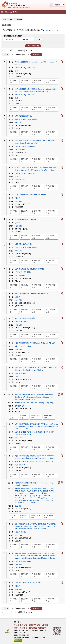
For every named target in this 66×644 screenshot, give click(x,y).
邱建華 (23, 432)
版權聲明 (42, 628)
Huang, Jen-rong (33, 500)
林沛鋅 (35, 432)
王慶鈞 (40, 432)
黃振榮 (18, 67)
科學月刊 (19, 325)
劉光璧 (18, 488)
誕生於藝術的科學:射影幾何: (25, 318)
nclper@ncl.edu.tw (51, 30)
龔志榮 (29, 434)
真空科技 (18, 506)
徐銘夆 (18, 373)
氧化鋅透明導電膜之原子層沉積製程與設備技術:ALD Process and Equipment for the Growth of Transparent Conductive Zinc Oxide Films (37, 426)
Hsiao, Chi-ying (21, 495)
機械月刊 (19, 300)
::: (3, 15)
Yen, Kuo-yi (30, 493)
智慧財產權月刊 (21, 406)
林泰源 (18, 491)
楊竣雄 (40, 488)
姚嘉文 (23, 346)
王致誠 (29, 119)
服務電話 (33, 628)
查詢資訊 (11, 19)
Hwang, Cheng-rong (28, 67)
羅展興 (23, 434)
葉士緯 (18, 403)
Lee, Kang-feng (21, 500)
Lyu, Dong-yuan (21, 498)
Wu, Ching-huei (21, 502)
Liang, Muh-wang (47, 500)
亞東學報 (19, 589)
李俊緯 (29, 432)
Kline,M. (24, 321)
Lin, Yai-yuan (32, 498)
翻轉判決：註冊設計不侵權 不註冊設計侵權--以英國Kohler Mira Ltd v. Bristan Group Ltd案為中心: (36, 369)
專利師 (18, 377)
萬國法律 (19, 565)
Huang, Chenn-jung (28, 146)
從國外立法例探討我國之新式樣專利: (28, 583)
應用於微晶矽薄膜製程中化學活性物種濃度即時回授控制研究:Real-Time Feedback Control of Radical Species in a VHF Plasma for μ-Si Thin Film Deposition (36, 526)
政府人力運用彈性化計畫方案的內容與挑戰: (31, 195)
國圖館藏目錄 (25, 81)
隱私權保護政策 (21, 625)
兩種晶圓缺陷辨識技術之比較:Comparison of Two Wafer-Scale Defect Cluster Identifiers (36, 142)
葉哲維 (23, 561)
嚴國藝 (18, 432)
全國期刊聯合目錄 (37, 81)
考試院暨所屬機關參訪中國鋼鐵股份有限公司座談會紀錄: (35, 343)
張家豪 (23, 532)
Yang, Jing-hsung (34, 495)
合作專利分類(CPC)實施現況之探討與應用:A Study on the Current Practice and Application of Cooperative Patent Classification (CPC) (34, 397)
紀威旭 (46, 488)
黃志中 (35, 119)
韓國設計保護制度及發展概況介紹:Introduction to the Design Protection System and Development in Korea (35, 457)
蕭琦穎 (34, 488)
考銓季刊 (19, 201)
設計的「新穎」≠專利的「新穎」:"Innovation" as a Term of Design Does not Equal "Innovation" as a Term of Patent (37, 169)
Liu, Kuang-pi (20, 493)
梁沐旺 (51, 432)
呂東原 (51, 488)
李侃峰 (29, 491)
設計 (17, 71)
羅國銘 (29, 272)
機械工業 (19, 251)
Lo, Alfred (31, 502)
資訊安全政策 (35, 625)
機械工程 (19, 123)
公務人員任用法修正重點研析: (26, 219)
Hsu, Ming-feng (32, 461)
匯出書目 (36, 55)
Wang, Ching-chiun (45, 498)
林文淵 (18, 346)
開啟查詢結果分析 (11, 12)
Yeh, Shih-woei (32, 403)
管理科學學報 (20, 275)
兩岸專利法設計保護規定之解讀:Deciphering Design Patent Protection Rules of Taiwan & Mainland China (36, 90)
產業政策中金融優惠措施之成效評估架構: (30, 269)
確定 (38, 39)
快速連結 (57, 5)
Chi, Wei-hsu (46, 495)
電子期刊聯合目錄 (51, 81)
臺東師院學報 (20, 150)
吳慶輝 (18, 434)
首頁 (4, 19)
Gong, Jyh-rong (41, 493)
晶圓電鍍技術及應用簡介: (24, 116)
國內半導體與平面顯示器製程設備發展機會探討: (32, 293)
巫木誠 (23, 272)
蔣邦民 (18, 119)
